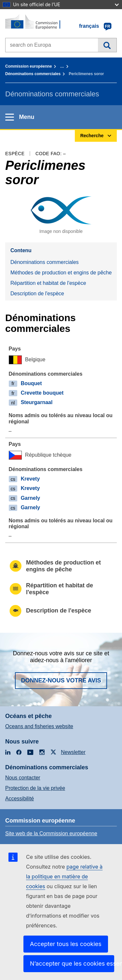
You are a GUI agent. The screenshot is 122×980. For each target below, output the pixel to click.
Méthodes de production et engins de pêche (61, 273)
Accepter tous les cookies (66, 944)
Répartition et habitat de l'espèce (48, 283)
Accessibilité (20, 799)
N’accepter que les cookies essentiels (72, 964)
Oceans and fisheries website (39, 726)
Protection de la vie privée (35, 788)
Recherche (107, 45)
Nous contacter (23, 778)
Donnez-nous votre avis (61, 680)
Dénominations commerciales (33, 74)
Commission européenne (28, 66)
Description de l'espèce (37, 294)
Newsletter (73, 752)
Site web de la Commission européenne (51, 833)
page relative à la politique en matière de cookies (64, 876)
